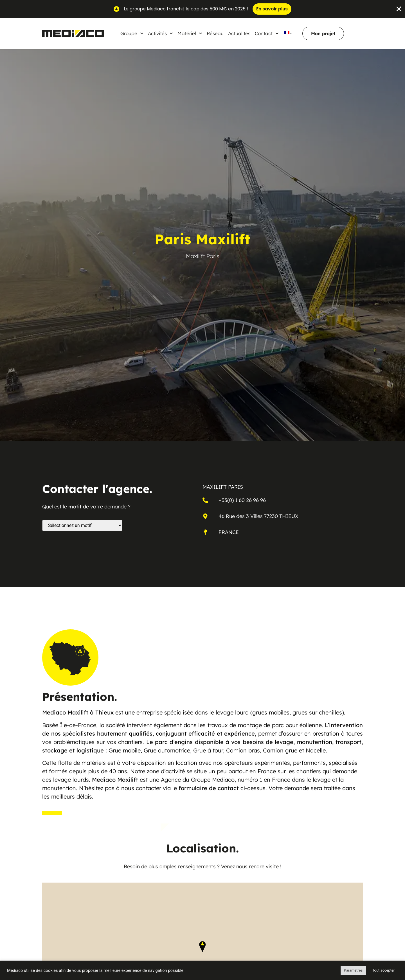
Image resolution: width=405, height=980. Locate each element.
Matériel (190, 33)
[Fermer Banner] (399, 9)
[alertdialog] (202, 9)
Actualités (239, 33)
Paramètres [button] (353, 970)
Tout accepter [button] (383, 970)
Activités (160, 33)
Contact (267, 33)
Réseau (215, 33)
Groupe (132, 33)
